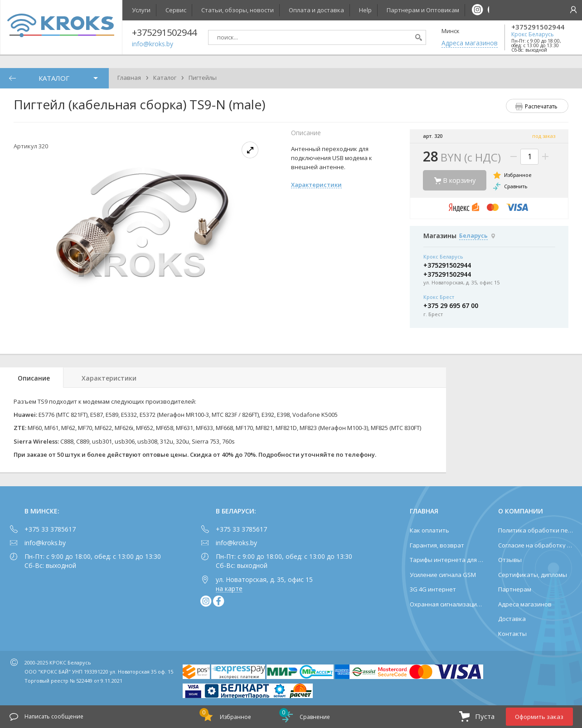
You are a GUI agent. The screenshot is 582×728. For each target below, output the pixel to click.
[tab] (32, 378)
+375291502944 (538, 27)
